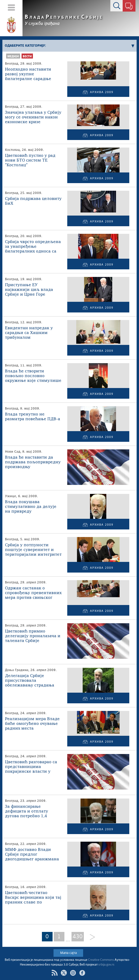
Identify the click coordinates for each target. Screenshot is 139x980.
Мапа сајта (68, 953)
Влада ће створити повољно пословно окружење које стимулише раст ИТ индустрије (33, 376)
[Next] (91, 937)
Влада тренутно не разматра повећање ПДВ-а (33, 417)
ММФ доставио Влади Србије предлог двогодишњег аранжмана (32, 855)
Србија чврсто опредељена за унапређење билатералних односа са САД (33, 247)
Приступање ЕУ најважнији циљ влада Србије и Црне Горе (29, 290)
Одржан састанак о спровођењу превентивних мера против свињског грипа (33, 593)
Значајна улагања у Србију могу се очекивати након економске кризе (33, 117)
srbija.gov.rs (106, 965)
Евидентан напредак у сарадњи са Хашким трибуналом (29, 333)
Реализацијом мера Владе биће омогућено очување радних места (32, 724)
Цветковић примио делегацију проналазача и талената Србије (33, 636)
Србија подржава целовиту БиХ (33, 201)
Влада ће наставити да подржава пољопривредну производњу (33, 462)
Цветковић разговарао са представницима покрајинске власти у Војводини (31, 767)
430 (78, 937)
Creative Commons (101, 960)
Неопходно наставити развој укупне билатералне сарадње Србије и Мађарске (28, 75)
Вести (27, 56)
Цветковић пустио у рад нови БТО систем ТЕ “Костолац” (30, 160)
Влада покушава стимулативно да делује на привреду (31, 507)
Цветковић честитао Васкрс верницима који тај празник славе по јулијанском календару (33, 898)
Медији (13, 56)
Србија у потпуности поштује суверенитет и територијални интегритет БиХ (33, 550)
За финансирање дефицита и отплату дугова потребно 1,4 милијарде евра (27, 812)
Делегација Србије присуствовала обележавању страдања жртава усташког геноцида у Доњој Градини (33, 681)
